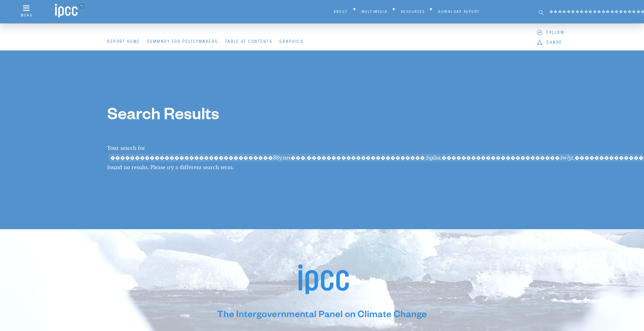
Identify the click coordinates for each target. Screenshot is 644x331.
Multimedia (375, 12)
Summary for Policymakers (182, 41)
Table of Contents (249, 41)
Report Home (124, 41)
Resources (413, 12)
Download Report (459, 12)
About (341, 12)
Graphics (291, 41)
